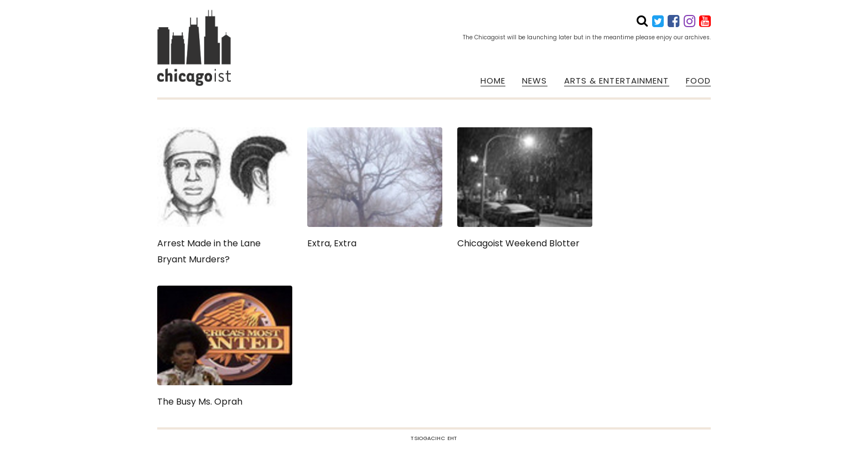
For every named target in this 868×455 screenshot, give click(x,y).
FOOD (698, 81)
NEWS (534, 81)
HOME (493, 81)
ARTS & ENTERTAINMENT (617, 81)
